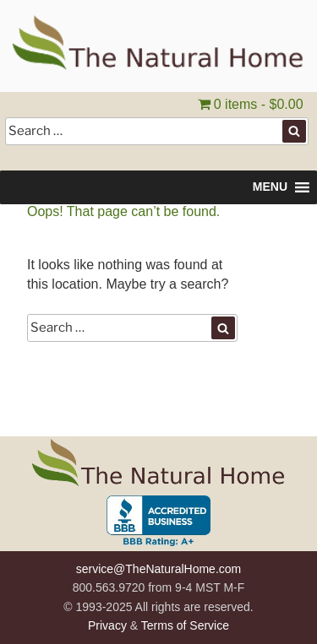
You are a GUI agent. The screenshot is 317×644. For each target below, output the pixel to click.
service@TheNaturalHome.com (159, 569)
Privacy (107, 625)
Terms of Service (185, 625)
